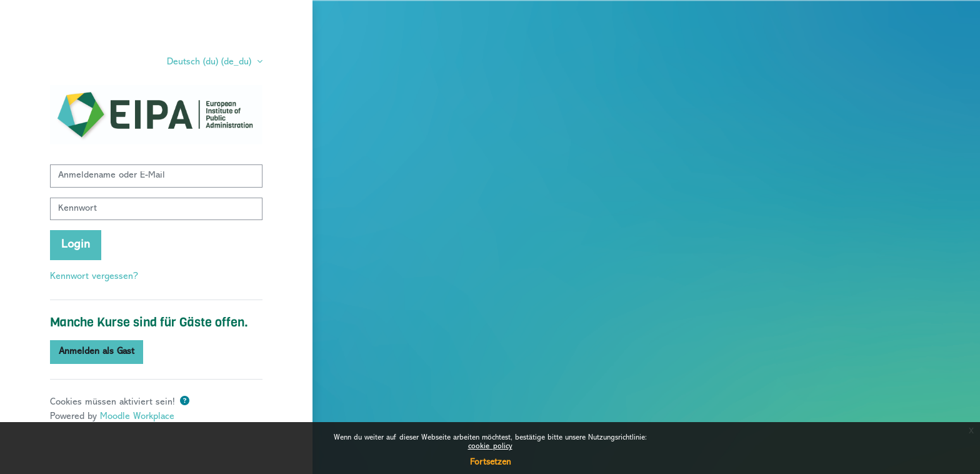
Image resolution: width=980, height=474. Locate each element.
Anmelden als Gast (97, 352)
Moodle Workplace (137, 417)
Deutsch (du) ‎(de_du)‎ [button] (211, 62)
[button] (185, 402)
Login (76, 245)
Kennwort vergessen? (94, 277)
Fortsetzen (490, 462)
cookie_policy (490, 447)
